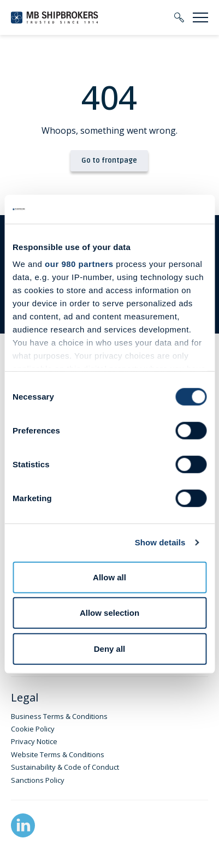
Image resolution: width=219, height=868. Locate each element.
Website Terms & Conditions (58, 754)
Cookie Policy (33, 729)
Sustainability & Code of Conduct (65, 767)
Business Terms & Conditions (59, 716)
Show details (160, 542)
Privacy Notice (34, 741)
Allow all (109, 577)
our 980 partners (79, 264)
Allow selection (109, 613)
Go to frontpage (109, 160)
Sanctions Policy (38, 780)
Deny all (110, 648)
